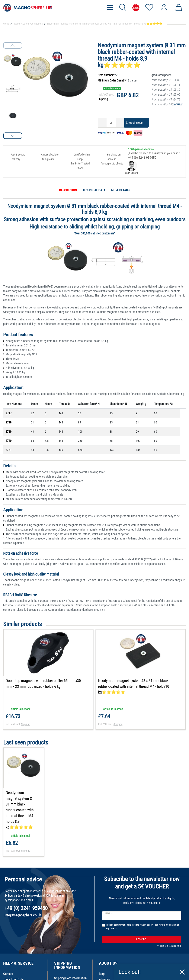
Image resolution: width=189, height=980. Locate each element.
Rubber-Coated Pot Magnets (28, 24)
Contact (8, 970)
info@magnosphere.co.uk (23, 912)
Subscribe (156, 936)
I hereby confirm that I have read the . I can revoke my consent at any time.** (142, 923)
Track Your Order (14, 976)
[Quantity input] (111, 123)
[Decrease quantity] (102, 123)
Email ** (109, 910)
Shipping (103, 99)
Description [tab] (68, 190)
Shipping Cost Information (70, 974)
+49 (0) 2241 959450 (142, 158)
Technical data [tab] (94, 190)
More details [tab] (121, 190)
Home (6, 24)
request (178, 104)
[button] (13, 136)
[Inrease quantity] (120, 123)
